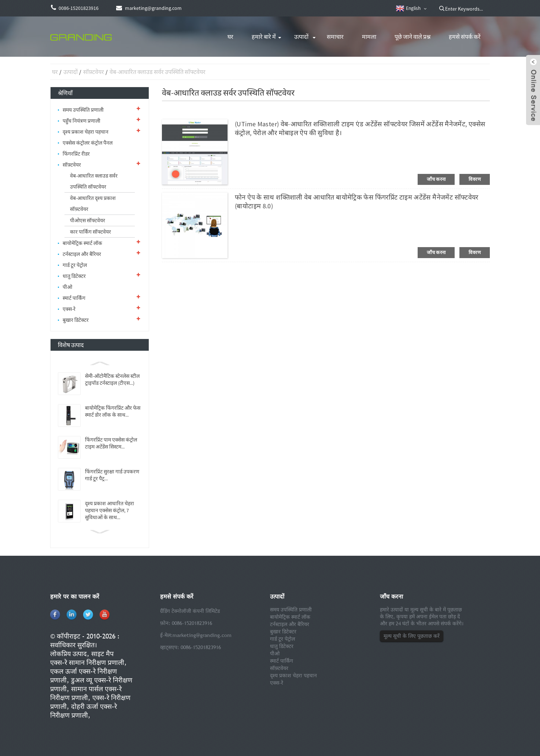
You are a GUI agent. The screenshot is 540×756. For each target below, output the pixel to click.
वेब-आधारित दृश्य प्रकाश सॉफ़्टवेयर (93, 204)
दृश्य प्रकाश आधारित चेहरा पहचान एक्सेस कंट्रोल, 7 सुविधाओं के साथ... (110, 510)
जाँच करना (436, 179)
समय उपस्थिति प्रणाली (83, 110)
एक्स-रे (69, 309)
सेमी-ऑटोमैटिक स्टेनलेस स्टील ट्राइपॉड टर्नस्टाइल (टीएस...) (112, 379)
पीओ (67, 287)
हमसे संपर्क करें (465, 37)
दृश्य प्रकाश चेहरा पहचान (86, 132)
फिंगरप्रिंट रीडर (76, 154)
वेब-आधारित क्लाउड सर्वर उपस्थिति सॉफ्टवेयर (158, 72)
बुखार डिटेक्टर (76, 320)
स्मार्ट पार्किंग (74, 298)
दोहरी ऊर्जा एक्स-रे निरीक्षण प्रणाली (84, 711)
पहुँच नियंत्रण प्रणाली (82, 121)
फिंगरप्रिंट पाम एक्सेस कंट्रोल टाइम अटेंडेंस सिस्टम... (111, 443)
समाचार (335, 37)
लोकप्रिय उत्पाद (69, 654)
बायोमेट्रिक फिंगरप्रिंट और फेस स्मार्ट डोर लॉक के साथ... (113, 411)
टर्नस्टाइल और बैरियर (82, 254)
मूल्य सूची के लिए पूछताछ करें (412, 636)
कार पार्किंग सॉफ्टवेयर (90, 232)
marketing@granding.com (202, 635)
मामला (369, 37)
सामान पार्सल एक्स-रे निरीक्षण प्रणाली (86, 693)
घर (230, 37)
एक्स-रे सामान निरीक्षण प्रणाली (87, 662)
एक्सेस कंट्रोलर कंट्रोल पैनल (88, 143)
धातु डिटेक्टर (74, 276)
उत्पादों (301, 37)
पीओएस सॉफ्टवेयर (88, 220)
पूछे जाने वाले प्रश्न (413, 37)
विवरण (475, 179)
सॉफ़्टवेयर (94, 72)
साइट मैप (102, 654)
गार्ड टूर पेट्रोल (75, 265)
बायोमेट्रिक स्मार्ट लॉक (82, 243)
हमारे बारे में (264, 37)
